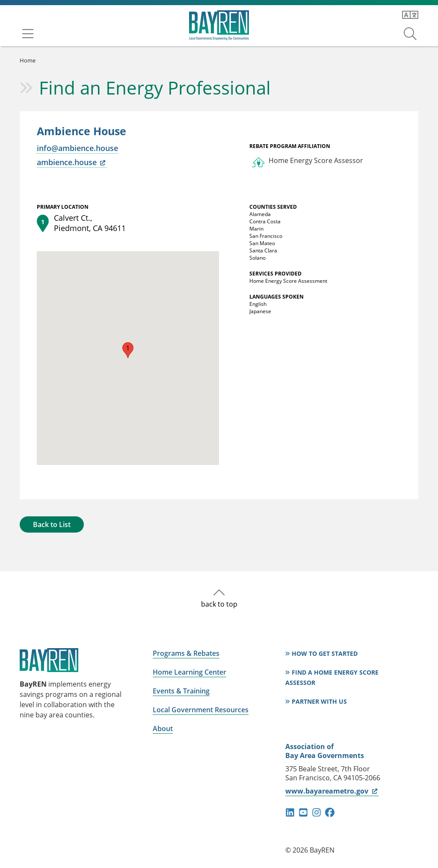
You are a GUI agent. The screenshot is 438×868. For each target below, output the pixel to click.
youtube (303, 812)
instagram (317, 812)
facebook (330, 812)
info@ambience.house (77, 148)
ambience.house (72, 162)
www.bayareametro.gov (332, 791)
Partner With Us (319, 701)
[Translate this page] (410, 15)
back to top (219, 604)
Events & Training (181, 691)
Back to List (52, 524)
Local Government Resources (201, 710)
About (163, 729)
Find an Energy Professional (155, 87)
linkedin (290, 812)
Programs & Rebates (186, 653)
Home (28, 60)
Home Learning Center (189, 672)
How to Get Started (325, 653)
